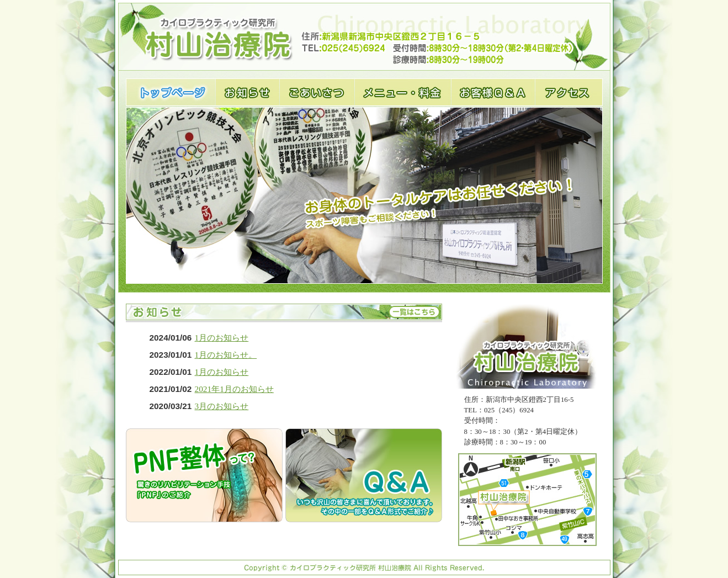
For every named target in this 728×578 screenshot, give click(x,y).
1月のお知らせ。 (226, 355)
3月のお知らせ (222, 406)
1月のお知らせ (222, 338)
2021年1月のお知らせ (234, 389)
